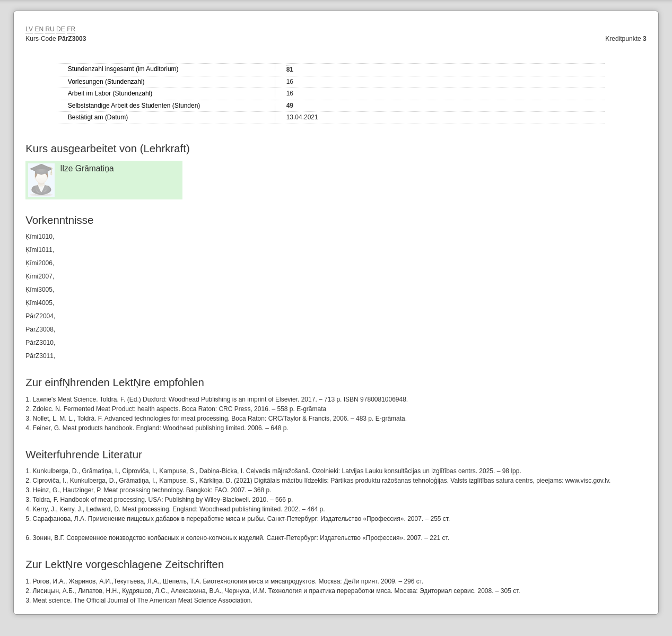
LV (29, 29)
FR (71, 29)
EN (39, 29)
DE (61, 29)
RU (50, 29)
